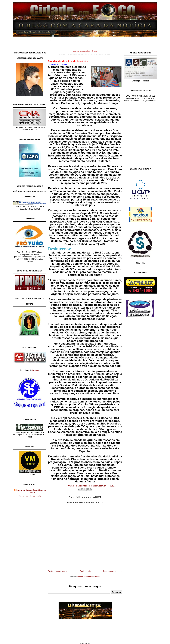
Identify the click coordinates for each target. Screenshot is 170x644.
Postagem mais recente (58, 571)
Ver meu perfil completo (30, 496)
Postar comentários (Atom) (89, 577)
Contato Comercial (111, 39)
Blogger (36, 370)
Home (58, 39)
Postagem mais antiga (113, 571)
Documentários (71, 39)
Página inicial (86, 571)
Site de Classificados (90, 39)
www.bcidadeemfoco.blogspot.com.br (32, 491)
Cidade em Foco (85, 643)
